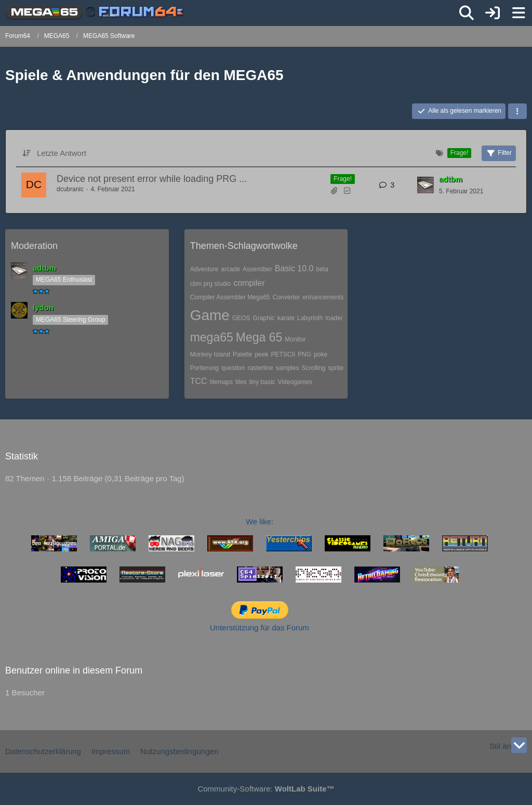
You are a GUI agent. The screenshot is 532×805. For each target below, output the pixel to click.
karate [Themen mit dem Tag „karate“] (286, 318)
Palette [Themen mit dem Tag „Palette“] (242, 354)
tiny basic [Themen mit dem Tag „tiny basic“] (262, 382)
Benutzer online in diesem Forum (74, 670)
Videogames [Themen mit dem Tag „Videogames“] (295, 382)
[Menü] (518, 13)
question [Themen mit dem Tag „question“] (233, 368)
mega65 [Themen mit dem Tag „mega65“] (212, 337)
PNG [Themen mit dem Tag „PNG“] (304, 354)
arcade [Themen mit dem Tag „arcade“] (230, 269)
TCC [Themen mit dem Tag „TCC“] (199, 381)
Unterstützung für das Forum (260, 628)
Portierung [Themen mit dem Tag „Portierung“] (204, 368)
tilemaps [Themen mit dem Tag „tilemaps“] (222, 382)
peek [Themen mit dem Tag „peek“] (261, 354)
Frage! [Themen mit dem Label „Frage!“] (343, 179)
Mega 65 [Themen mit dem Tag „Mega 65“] (259, 337)
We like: (260, 522)
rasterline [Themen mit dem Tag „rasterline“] (260, 368)
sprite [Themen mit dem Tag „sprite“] (335, 368)
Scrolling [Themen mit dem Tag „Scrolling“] (313, 368)
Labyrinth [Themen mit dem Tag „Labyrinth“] (310, 318)
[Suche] (467, 13)
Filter (499, 153)
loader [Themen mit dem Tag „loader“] (334, 318)
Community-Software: (266, 789)
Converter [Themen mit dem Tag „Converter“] (287, 297)
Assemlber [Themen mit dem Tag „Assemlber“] (257, 269)
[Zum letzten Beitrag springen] (425, 185)
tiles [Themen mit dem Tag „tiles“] (241, 382)
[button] (517, 111)
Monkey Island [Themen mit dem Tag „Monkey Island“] (210, 354)
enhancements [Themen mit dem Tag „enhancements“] (323, 297)
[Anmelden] (493, 13)
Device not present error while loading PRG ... (152, 179)
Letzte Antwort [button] (62, 153)
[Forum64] (96, 12)
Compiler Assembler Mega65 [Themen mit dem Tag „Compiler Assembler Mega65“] (230, 297)
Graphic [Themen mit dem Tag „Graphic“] (264, 318)
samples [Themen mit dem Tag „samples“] (288, 368)
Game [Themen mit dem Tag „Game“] (210, 315)
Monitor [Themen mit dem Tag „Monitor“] (295, 339)
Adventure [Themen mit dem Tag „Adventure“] (204, 269)
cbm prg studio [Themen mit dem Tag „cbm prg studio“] (211, 284)
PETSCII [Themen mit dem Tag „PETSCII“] (283, 354)
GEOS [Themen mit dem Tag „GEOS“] (241, 318)
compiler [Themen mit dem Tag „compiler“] (249, 283)
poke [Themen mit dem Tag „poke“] (321, 354)
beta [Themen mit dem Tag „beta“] (322, 269)
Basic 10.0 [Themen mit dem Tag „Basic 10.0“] (294, 268)
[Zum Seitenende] (519, 745)
